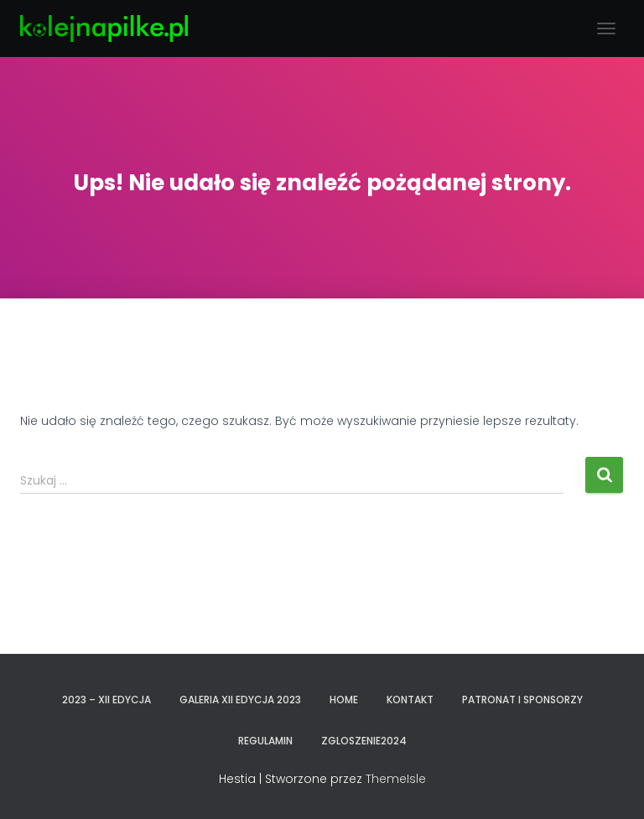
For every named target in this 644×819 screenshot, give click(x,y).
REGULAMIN (265, 741)
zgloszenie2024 (364, 741)
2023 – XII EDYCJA (106, 700)
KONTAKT (410, 700)
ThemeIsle (396, 779)
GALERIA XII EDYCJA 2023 (240, 700)
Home (344, 700)
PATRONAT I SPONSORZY (522, 700)
